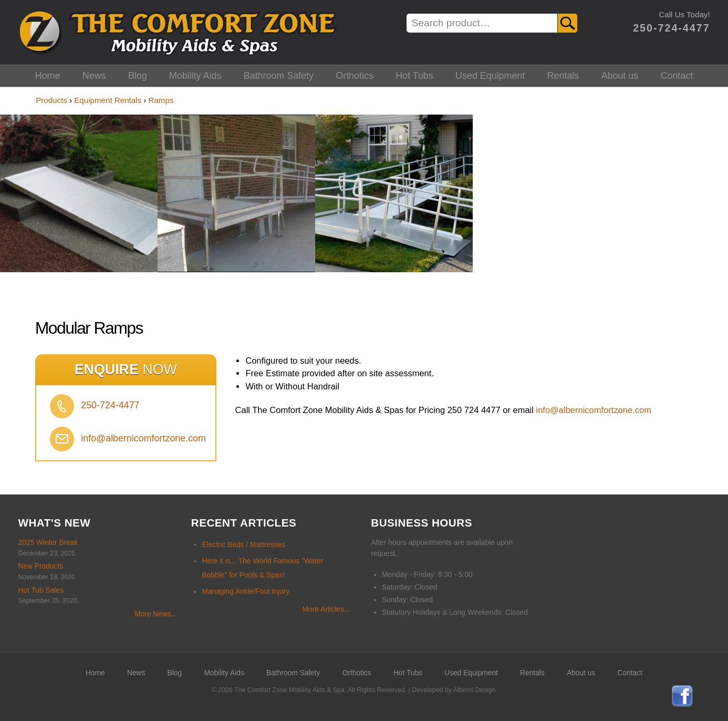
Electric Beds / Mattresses (243, 545)
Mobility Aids (195, 76)
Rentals (563, 76)
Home (48, 76)
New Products (41, 566)
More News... (156, 614)
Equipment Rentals (108, 100)
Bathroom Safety (279, 76)
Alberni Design (474, 690)
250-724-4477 (671, 28)
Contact (677, 76)
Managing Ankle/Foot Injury (246, 591)
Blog (138, 76)
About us (620, 76)
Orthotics (355, 76)
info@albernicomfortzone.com (143, 438)
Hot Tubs (414, 76)
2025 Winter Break (48, 543)
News (94, 76)
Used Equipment (490, 76)
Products (51, 100)
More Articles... (326, 609)
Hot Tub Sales (41, 590)
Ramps (161, 100)
